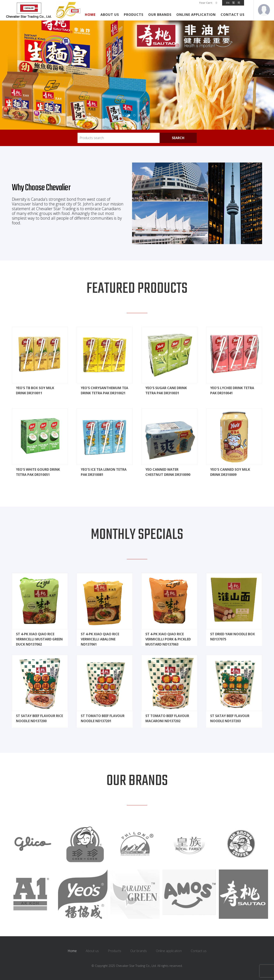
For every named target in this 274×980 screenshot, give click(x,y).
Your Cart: (206, 3)
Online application (196, 15)
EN (228, 3)
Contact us (233, 15)
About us (110, 15)
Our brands (160, 15)
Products (134, 15)
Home (90, 15)
